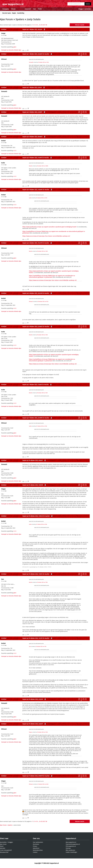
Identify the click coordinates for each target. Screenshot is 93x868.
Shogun (3, 489)
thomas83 (31, 62)
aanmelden (88, 9)
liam (3, 579)
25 (41, 25)
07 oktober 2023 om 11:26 (42, 426)
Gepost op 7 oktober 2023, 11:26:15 (32, 385)
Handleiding (21, 13)
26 (43, 25)
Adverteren (36, 848)
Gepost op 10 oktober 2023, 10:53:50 (33, 485)
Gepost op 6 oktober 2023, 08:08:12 (32, 137)
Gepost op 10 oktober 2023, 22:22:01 (33, 724)
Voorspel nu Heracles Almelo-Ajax (11, 50)
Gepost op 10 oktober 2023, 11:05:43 (33, 516)
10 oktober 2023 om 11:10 (41, 647)
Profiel (40, 9)
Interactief (28, 9)
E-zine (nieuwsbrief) (6, 850)
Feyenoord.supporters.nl (73, 844)
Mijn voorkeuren (70, 850)
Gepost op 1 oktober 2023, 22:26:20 (32, 54)
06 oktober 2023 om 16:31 (42, 393)
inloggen (81, 9)
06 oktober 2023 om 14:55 (42, 251)
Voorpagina (6, 9)
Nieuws (13, 9)
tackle (3, 163)
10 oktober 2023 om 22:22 (43, 784)
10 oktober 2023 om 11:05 (42, 582)
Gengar (3, 33)
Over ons (36, 839)
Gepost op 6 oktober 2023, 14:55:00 (32, 190)
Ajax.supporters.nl (71, 842)
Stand (2, 846)
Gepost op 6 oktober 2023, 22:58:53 (32, 327)
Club (34, 9)
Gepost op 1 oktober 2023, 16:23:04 (32, 29)
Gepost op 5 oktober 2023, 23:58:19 (32, 112)
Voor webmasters (38, 842)
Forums (20, 9)
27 (45, 25)
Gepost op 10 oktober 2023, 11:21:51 (32, 638)
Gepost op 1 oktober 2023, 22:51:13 (32, 88)
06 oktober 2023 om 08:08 (42, 166)
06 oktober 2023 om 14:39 (42, 198)
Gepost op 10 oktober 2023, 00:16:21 (33, 460)
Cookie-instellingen (71, 852)
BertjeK (3, 141)
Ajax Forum (6, 19)
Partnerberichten (38, 850)
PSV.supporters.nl (71, 846)
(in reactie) (46, 54)
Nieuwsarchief (4, 852)
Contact (35, 852)
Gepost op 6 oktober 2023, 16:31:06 (32, 293)
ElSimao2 (4, 59)
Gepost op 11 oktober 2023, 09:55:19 (33, 776)
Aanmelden (3, 842)
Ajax (6, 35)
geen (15, 47)
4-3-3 (15, 151)
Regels (14, 13)
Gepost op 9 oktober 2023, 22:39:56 (32, 418)
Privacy (35, 846)
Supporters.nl (71, 839)
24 (40, 25)
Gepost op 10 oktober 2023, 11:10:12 (32, 574)
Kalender (3, 848)
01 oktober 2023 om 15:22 (43, 62)
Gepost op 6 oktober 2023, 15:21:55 (32, 243)
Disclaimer (36, 844)
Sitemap (68, 848)
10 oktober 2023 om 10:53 (42, 732)
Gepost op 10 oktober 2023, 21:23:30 (33, 699)
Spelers (20, 19)
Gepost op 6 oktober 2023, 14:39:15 (32, 158)
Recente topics (7, 13)
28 (46, 25)
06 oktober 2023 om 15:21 (43, 302)
